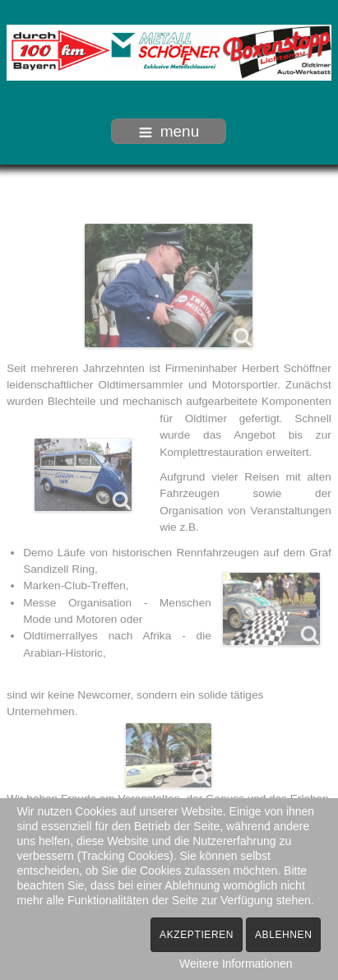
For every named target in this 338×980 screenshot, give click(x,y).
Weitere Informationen (236, 964)
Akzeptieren (197, 935)
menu (169, 131)
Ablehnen (284, 935)
